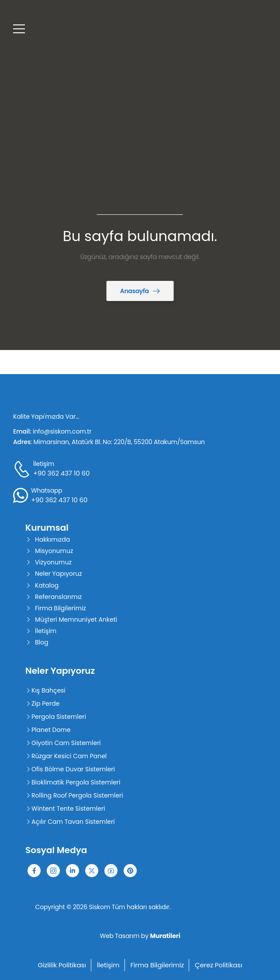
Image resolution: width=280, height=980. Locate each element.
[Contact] (23, 469)
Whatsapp (47, 490)
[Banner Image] (140, 291)
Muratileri (165, 936)
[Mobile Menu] (19, 29)
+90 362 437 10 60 (61, 473)
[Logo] (66, 29)
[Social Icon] (34, 871)
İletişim (44, 464)
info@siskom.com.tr (62, 431)
